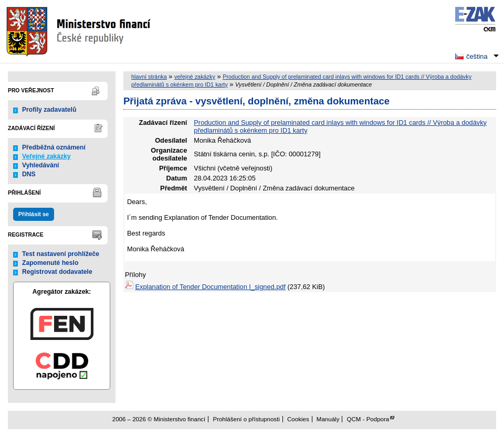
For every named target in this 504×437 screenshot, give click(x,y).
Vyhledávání (41, 165)
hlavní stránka (149, 77)
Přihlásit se (34, 214)
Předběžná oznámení (54, 147)
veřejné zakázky (195, 77)
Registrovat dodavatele (57, 272)
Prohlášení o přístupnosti (246, 419)
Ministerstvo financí (80, 31)
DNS (29, 174)
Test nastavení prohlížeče (61, 254)
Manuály (328, 419)
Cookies (298, 419)
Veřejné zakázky (46, 156)
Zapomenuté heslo (50, 263)
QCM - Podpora (368, 419)
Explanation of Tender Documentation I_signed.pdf (211, 287)
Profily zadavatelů (49, 110)
